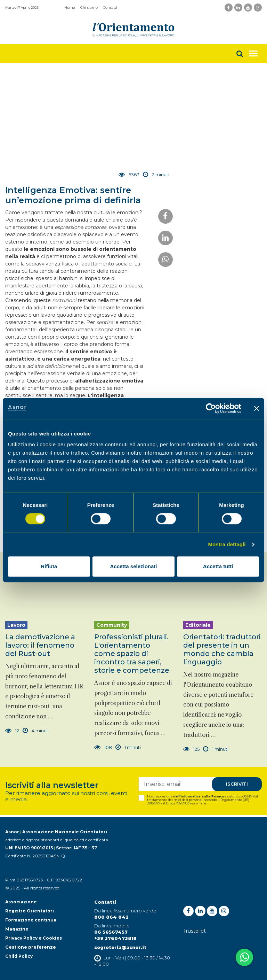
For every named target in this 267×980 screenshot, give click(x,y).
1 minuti (128, 747)
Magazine (17, 929)
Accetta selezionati (133, 566)
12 (12, 731)
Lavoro (16, 625)
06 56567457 (111, 932)
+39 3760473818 (115, 938)
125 (191, 749)
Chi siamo (89, 7)
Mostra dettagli (227, 544)
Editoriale (198, 625)
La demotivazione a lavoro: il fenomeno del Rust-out (40, 645)
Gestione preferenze (31, 947)
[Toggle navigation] (253, 53)
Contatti (110, 7)
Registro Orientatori (30, 911)
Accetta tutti (218, 566)
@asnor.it (134, 947)
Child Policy (19, 956)
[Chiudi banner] (257, 408)
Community (112, 625)
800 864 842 (111, 917)
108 (103, 747)
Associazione (21, 902)
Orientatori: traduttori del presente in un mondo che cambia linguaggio (222, 649)
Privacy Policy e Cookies (34, 938)
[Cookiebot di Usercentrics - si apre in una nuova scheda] (211, 408)
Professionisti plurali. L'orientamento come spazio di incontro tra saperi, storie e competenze (132, 654)
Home (70, 7)
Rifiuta (49, 566)
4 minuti (36, 731)
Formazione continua (31, 920)
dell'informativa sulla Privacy (199, 796)
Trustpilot (195, 931)
